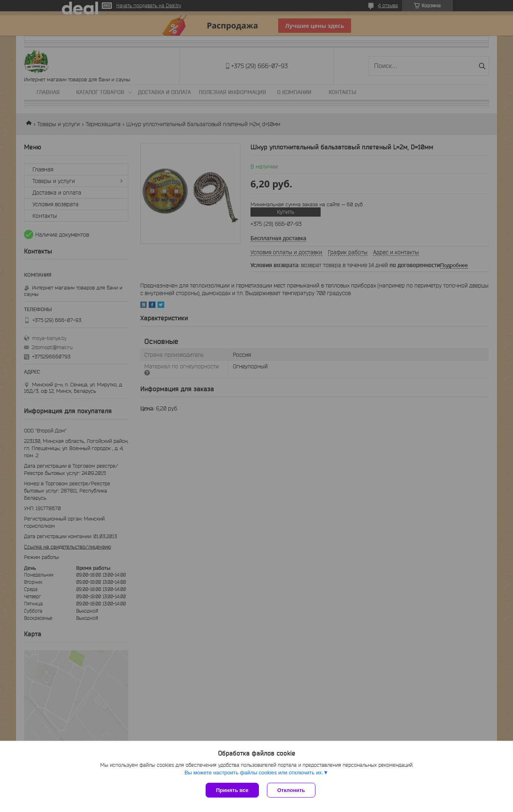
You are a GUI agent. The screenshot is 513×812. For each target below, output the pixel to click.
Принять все (232, 790)
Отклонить (291, 790)
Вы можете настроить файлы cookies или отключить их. (254, 773)
